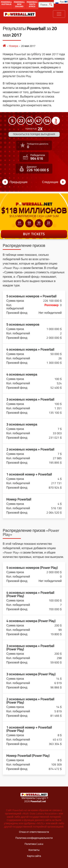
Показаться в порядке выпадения (34, 134)
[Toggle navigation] (59, 14)
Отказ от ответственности (34, 832)
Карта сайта (34, 856)
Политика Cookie (34, 844)
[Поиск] (46, 5)
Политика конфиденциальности (34, 838)
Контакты (34, 850)
